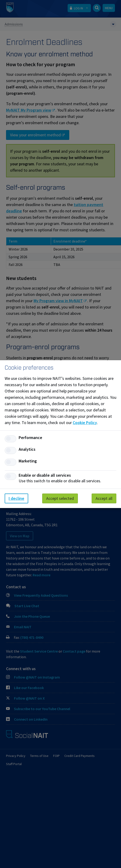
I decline (16, 498)
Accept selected (60, 498)
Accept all (104, 498)
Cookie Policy (85, 423)
